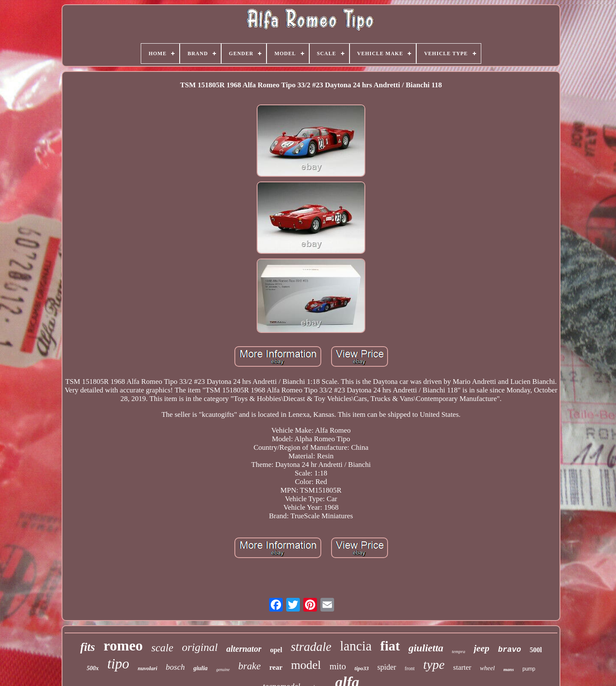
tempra (458, 651)
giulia (200, 668)
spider (387, 667)
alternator (244, 649)
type (434, 664)
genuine (223, 670)
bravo (509, 650)
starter (462, 667)
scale (162, 648)
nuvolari (148, 668)
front (410, 668)
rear (276, 667)
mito (338, 666)
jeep (481, 648)
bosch (175, 667)
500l (536, 650)
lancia (356, 646)
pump (529, 669)
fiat (390, 646)
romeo (123, 646)
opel (276, 650)
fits (87, 647)
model (306, 665)
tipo (118, 664)
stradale (311, 647)
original (200, 647)
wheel (487, 668)
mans (509, 669)
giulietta (426, 648)
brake (249, 666)
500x (93, 668)
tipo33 (362, 668)
